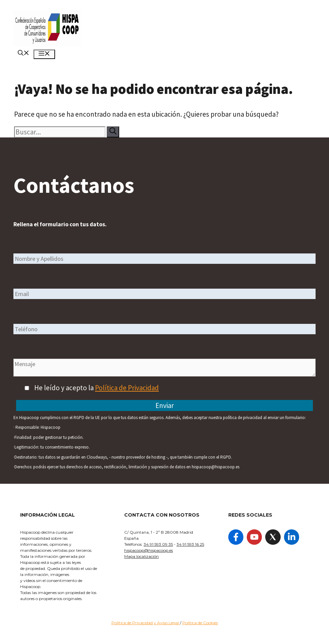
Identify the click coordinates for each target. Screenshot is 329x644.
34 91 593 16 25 (190, 544)
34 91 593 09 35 (158, 544)
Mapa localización (142, 556)
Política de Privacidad (127, 388)
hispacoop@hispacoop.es (149, 550)
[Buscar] (113, 132)
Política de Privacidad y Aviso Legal (146, 623)
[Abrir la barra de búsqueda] (23, 54)
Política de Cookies (200, 623)
